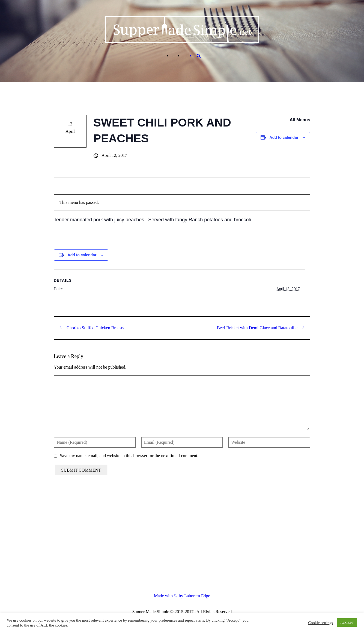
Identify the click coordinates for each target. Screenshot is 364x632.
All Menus (300, 120)
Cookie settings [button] (320, 623)
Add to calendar (284, 137)
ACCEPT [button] (347, 623)
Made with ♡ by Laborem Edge (182, 596)
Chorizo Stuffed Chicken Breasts (92, 328)
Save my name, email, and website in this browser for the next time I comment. (129, 456)
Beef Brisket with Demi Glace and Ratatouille (261, 328)
